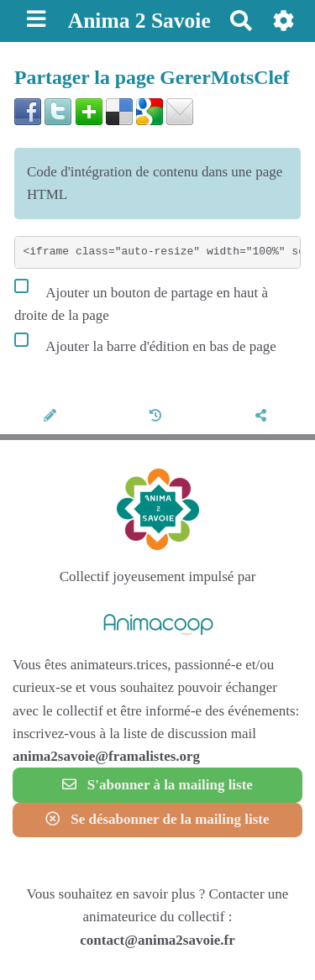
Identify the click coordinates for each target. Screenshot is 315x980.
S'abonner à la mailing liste (157, 785)
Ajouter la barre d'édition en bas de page (145, 343)
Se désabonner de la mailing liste (157, 819)
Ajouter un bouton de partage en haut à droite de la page (141, 300)
